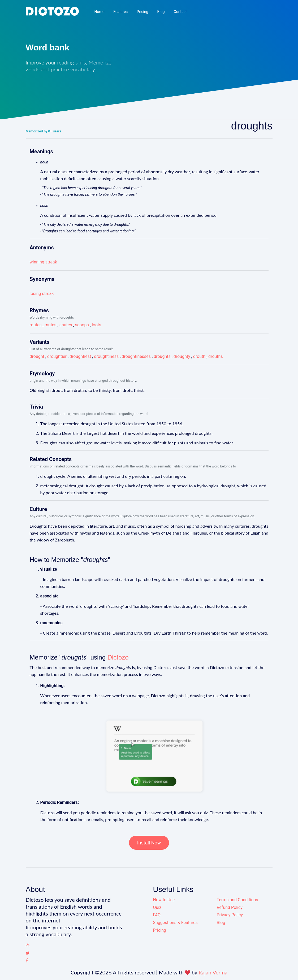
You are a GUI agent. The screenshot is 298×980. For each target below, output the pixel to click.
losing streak (42, 294)
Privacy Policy (230, 915)
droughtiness (106, 356)
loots (97, 325)
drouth (199, 356)
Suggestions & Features (175, 923)
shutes (66, 325)
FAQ (157, 915)
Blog (161, 12)
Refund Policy (230, 907)
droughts (162, 356)
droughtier (57, 356)
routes (36, 325)
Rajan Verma (213, 972)
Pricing (142, 12)
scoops (82, 325)
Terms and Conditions (237, 900)
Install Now (149, 843)
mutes (51, 325)
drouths (216, 356)
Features (120, 12)
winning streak (43, 262)
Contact (180, 12)
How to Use (164, 900)
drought (37, 356)
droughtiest (80, 356)
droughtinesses (136, 356)
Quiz (157, 907)
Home (99, 12)
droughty (182, 356)
